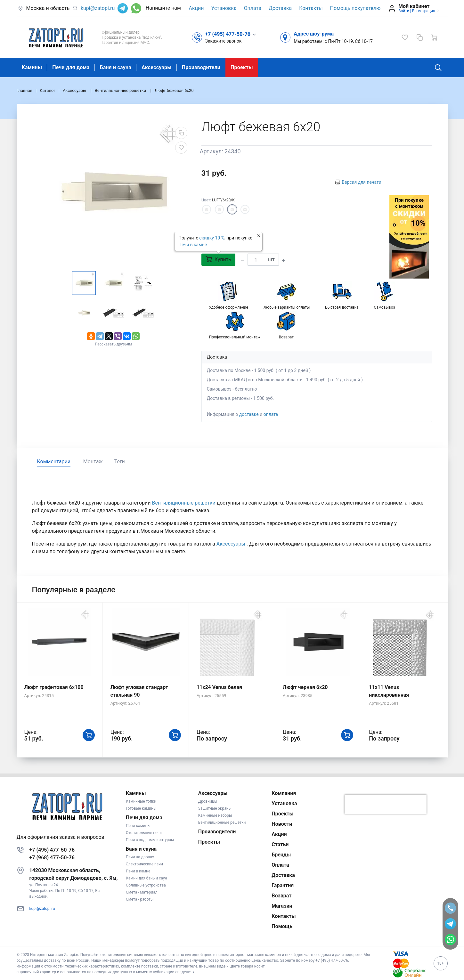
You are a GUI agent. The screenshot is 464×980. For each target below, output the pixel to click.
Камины (32, 67)
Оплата (253, 8)
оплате (271, 414)
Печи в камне (193, 245)
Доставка (280, 8)
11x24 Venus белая (219, 687)
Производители (201, 67)
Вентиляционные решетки (184, 503)
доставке (249, 414)
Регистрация (424, 11)
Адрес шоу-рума (314, 34)
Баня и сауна (116, 67)
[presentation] (386, 804)
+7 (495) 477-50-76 (52, 850)
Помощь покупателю (355, 8)
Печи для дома (71, 67)
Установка (224, 8)
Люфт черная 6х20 (305, 687)
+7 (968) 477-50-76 (52, 858)
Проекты (242, 67)
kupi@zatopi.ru (98, 8)
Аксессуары (157, 67)
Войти (404, 11)
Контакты (311, 8)
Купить (218, 259)
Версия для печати (362, 182)
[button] (231, 34)
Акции (196, 8)
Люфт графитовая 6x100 (54, 687)
